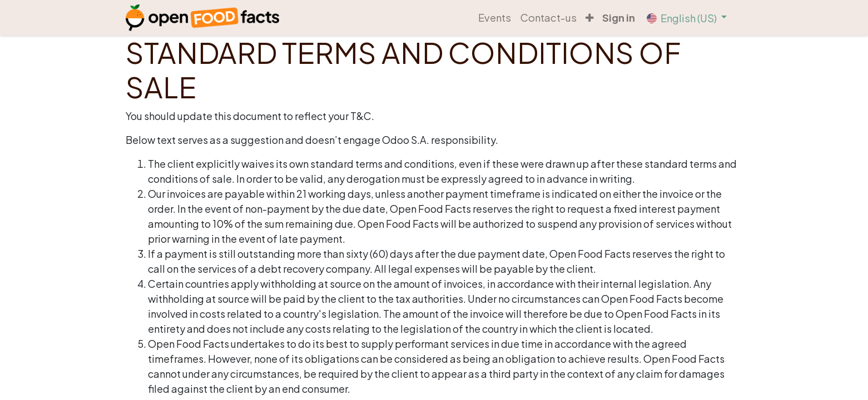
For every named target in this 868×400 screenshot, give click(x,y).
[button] (589, 18)
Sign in (619, 17)
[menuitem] (495, 18)
